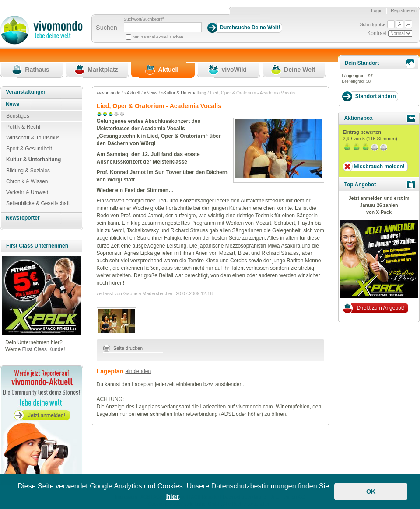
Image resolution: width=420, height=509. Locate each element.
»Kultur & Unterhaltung (184, 93)
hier (173, 497)
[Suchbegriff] (163, 27)
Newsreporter (23, 218)
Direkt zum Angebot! (380, 308)
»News (151, 93)
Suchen (107, 28)
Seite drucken (123, 348)
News (12, 104)
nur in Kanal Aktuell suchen (158, 37)
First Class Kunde (43, 349)
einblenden (138, 371)
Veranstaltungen (26, 92)
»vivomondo (109, 93)
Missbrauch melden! (379, 167)
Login (377, 10)
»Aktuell (132, 93)
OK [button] (371, 492)
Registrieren (404, 10)
